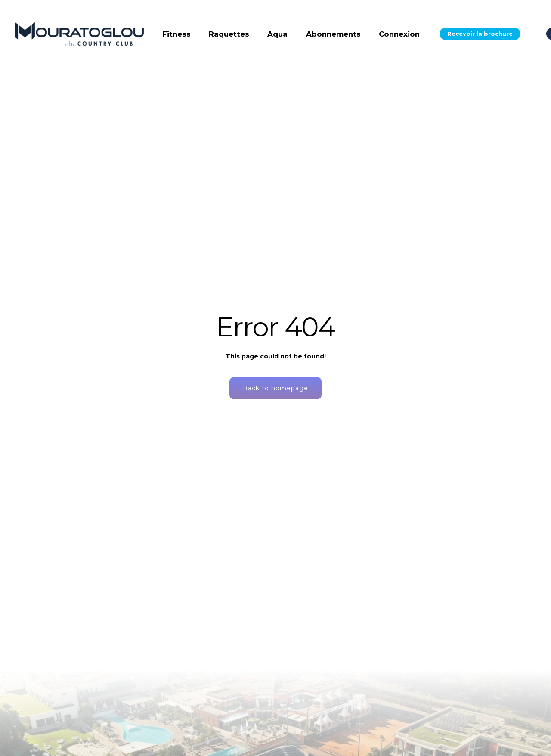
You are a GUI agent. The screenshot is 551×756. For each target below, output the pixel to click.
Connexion (399, 34)
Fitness (176, 34)
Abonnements (333, 34)
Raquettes (229, 34)
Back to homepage (275, 388)
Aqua (277, 34)
